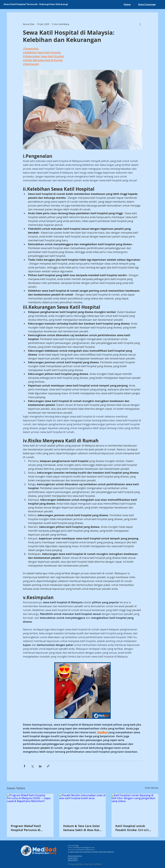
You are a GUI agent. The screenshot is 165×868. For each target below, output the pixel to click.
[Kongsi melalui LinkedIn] (40, 766)
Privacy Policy (73, 858)
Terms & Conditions (75, 856)
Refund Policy (73, 860)
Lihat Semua (152, 788)
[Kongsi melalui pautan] (48, 766)
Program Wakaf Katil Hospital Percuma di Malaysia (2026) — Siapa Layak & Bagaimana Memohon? (28, 828)
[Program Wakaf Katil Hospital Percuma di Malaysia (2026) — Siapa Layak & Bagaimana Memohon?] (30, 807)
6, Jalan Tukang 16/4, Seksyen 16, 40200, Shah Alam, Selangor (91, 852)
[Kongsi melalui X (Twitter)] (32, 766)
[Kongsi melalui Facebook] (24, 766)
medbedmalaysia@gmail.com (84, 847)
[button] (147, 4)
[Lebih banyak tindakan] (140, 24)
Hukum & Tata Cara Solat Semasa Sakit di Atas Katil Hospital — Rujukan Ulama (82, 828)
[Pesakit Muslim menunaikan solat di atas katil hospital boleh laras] (83, 807)
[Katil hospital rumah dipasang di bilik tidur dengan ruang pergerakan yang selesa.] (135, 807)
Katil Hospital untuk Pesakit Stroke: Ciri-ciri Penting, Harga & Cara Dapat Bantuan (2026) (132, 828)
